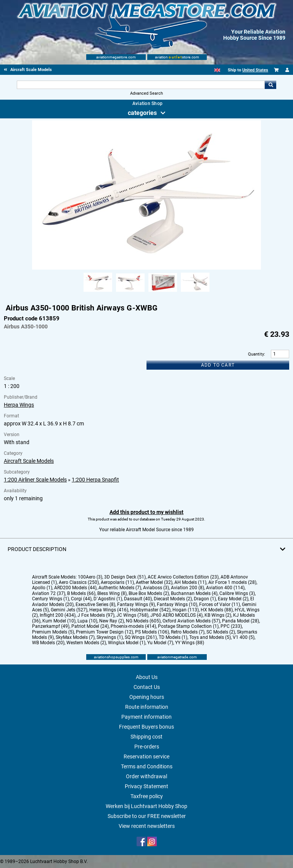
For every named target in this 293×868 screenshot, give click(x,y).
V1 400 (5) (244, 637)
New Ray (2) (112, 621)
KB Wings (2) (218, 615)
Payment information (146, 717)
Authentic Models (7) (120, 588)
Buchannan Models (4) (194, 593)
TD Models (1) (173, 637)
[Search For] (141, 85)
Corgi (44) (81, 599)
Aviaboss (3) (156, 588)
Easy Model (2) (233, 599)
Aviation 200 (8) (188, 588)
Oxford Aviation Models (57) (191, 621)
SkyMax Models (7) (75, 637)
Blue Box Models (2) (149, 593)
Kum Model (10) (59, 621)
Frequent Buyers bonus (146, 727)
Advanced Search (146, 93)
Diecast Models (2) (173, 599)
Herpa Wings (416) (109, 610)
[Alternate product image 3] (163, 292)
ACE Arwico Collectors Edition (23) (183, 577)
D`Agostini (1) (108, 599)
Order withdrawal (146, 776)
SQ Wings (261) (141, 637)
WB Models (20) (48, 643)
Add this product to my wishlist (146, 512)
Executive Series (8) (95, 605)
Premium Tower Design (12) (105, 632)
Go (270, 85)
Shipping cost (146, 737)
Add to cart (218, 365)
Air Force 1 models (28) (232, 582)
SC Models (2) (221, 632)
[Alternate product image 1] (98, 292)
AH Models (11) (190, 582)
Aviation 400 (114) (225, 588)
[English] (217, 70)
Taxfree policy (147, 796)
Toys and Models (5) (210, 637)
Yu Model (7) (160, 643)
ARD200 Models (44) (75, 588)
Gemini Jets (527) (69, 610)
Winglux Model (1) (127, 643)
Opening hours (147, 697)
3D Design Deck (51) (125, 577)
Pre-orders (147, 747)
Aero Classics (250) (79, 582)
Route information (147, 707)
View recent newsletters (147, 826)
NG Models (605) (143, 621)
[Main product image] (146, 268)
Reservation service (146, 756)
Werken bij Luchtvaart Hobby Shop (146, 806)
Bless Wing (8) (112, 593)
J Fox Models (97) (96, 615)
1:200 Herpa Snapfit (95, 480)
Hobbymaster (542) (150, 610)
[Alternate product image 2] (130, 292)
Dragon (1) (205, 599)
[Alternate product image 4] (195, 292)
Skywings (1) (110, 637)
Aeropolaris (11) (117, 582)
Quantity (256, 354)
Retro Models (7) (188, 632)
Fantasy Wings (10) (177, 605)
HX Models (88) (217, 610)
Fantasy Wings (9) (136, 605)
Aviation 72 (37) (49, 593)
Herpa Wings (19, 405)
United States (255, 70)
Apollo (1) (42, 588)
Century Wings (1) (51, 599)
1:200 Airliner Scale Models (35, 480)
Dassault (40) (138, 599)
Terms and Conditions (147, 766)
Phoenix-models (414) (133, 626)
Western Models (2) (86, 643)
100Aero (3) (90, 577)
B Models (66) (81, 593)
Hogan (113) (186, 610)
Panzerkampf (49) (51, 626)
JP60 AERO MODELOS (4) (176, 615)
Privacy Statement (146, 786)
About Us (147, 677)
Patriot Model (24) (90, 626)
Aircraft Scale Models (29, 461)
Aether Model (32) (154, 582)
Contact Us (147, 687)
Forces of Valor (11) (220, 605)
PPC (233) (231, 626)
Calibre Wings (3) (237, 593)
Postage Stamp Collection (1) (188, 626)
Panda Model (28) (241, 621)
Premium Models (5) (53, 632)
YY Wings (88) (190, 643)
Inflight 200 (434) (58, 615)
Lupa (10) (87, 621)
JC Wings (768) (132, 615)
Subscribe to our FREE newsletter (147, 816)
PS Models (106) (152, 632)
